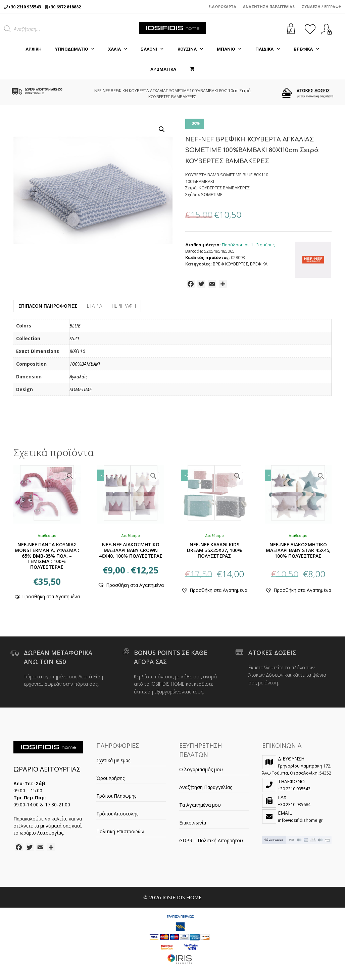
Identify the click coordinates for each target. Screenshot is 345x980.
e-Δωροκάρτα (222, 7)
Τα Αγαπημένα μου (200, 805)
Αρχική (34, 49)
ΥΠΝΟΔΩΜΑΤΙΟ (78, 49)
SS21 (75, 338)
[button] (162, 129)
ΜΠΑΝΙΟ (233, 49)
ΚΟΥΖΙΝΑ (194, 49)
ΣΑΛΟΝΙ (156, 49)
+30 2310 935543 (24, 7)
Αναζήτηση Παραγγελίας (269, 7)
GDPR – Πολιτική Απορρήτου (211, 840)
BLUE (75, 326)
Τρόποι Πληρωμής (116, 796)
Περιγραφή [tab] (124, 306)
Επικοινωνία (193, 823)
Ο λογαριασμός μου (201, 769)
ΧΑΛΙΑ (121, 49)
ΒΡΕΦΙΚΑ (310, 49)
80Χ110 (77, 351)
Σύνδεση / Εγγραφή (322, 7)
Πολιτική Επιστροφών (120, 831)
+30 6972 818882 (64, 7)
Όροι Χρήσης (110, 778)
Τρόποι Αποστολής (117, 814)
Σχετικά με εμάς (113, 760)
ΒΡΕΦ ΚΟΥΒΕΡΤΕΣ (230, 264)
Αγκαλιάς (79, 377)
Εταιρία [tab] (94, 306)
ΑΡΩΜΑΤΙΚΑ (163, 69)
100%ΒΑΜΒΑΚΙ (85, 364)
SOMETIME (81, 389)
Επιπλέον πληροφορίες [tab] (48, 306)
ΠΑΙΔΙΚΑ (271, 49)
